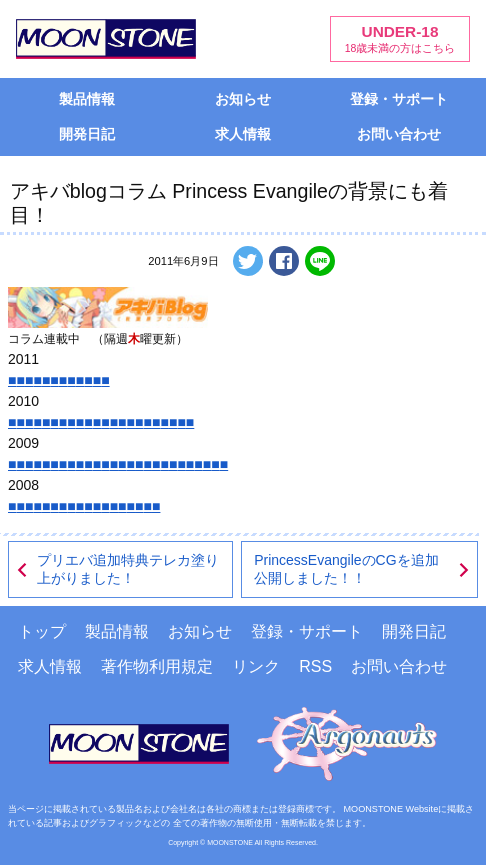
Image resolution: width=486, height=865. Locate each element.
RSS (315, 666)
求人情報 (243, 134)
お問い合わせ (399, 134)
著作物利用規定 (157, 666)
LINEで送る (320, 261)
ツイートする (248, 261)
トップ (42, 631)
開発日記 (87, 134)
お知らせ (243, 99)
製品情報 (87, 99)
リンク (256, 666)
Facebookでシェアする (284, 261)
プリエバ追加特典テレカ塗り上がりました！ (117, 569)
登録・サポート (399, 99)
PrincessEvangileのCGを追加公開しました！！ (362, 569)
